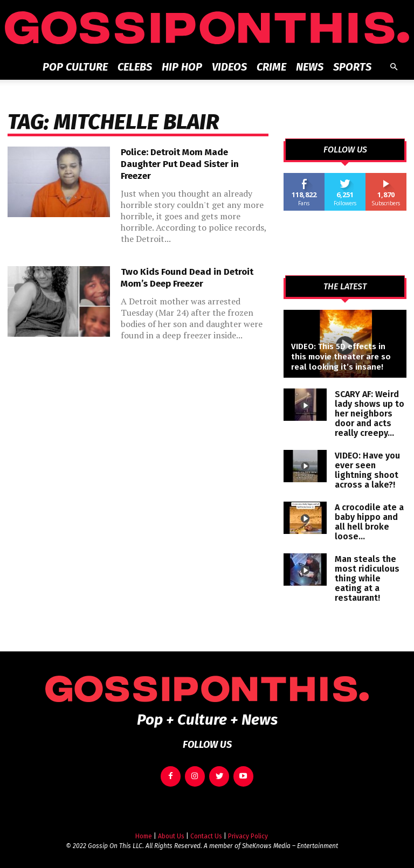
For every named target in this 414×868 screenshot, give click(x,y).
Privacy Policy (248, 832)
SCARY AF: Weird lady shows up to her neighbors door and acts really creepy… (370, 414)
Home (144, 832)
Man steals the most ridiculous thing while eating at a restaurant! (367, 578)
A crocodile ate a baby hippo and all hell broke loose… (369, 522)
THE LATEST (345, 287)
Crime (271, 67)
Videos (229, 67)
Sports (352, 67)
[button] (394, 67)
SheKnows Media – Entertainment (290, 842)
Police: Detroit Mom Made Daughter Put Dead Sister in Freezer (180, 164)
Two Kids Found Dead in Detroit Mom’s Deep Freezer (187, 278)
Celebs (135, 67)
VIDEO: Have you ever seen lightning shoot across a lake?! (367, 470)
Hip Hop (182, 67)
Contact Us (206, 832)
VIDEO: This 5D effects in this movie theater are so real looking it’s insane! (341, 357)
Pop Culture (75, 67)
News (310, 67)
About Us (171, 832)
